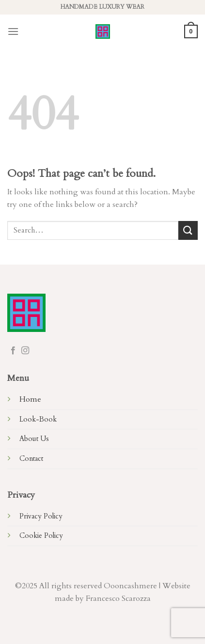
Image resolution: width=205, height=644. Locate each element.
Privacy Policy (41, 516)
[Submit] (188, 230)
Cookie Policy (41, 536)
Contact (31, 459)
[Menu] (13, 31)
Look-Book (38, 419)
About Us (34, 439)
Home (30, 399)
